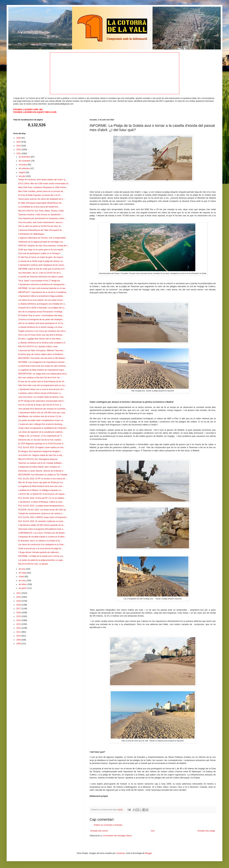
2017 (19, 609)
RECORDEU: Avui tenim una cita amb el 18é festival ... (43, 358)
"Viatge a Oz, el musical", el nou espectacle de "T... (41, 436)
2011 (19, 632)
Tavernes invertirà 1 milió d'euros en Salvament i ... (41, 215)
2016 (19, 613)
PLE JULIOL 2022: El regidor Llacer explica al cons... (42, 447)
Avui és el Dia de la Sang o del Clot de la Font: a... (40, 405)
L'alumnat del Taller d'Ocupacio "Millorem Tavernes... (42, 351)
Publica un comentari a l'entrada (108, 825)
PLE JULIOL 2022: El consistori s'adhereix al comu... (42, 521)
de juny (22, 569)
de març (23, 581)
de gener (23, 588)
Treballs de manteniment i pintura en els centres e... (41, 513)
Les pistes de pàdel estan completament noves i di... (41, 420)
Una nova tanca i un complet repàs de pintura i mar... (42, 397)
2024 (19, 146)
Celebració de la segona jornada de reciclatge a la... (41, 242)
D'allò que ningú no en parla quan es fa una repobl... (41, 250)
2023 (19, 150)
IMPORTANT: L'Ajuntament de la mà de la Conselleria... (43, 292)
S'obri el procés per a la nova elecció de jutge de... (40, 549)
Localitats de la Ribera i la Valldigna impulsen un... (40, 490)
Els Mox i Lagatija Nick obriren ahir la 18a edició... (40, 339)
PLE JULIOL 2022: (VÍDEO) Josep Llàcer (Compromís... (43, 517)
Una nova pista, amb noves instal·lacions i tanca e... (41, 222)
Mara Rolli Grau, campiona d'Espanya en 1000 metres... (43, 187)
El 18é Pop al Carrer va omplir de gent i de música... (41, 257)
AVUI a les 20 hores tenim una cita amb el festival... (41, 335)
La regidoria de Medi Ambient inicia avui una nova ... (41, 486)
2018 (19, 605)
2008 (19, 644)
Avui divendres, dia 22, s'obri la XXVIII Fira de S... (40, 273)
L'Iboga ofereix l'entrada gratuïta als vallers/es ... (40, 552)
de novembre (25, 161)
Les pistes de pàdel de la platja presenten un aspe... (41, 560)
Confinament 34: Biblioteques (31, 234)
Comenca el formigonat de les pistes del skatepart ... (41, 319)
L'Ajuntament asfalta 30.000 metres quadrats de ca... (42, 525)
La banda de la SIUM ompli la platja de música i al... (41, 261)
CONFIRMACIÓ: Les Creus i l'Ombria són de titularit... (42, 533)
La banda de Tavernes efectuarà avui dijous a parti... (41, 277)
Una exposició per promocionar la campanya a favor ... (42, 218)
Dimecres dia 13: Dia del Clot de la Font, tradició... (40, 440)
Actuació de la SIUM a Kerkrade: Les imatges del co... (42, 308)
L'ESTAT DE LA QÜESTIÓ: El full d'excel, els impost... (42, 494)
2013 (19, 624)
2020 (19, 597)
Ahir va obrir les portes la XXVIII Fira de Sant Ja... (40, 226)
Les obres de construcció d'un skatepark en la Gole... (42, 545)
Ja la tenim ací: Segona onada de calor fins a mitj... (41, 455)
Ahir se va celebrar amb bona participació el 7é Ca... (41, 323)
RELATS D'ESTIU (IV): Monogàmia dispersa (38, 459)
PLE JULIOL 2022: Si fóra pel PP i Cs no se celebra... (42, 498)
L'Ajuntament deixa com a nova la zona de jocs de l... (42, 389)
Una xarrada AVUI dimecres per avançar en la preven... (43, 409)
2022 (19, 154)
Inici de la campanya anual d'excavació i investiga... (41, 312)
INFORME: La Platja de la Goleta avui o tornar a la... (41, 556)
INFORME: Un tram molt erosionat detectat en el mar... (42, 288)
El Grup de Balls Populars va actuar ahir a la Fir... (40, 195)
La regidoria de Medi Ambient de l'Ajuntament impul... (42, 370)
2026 (19, 138)
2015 (19, 616)
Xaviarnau (120, 853)
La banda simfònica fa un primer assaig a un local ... (41, 327)
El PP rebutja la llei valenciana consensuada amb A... (42, 401)
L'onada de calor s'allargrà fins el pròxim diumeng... (41, 424)
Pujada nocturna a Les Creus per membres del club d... (43, 331)
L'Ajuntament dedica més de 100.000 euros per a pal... (42, 413)
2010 (19, 636)
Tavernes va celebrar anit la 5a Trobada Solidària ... (41, 463)
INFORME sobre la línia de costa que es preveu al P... (42, 269)
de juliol (22, 176)
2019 (19, 601)
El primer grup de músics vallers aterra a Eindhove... (41, 354)
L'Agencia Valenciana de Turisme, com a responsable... (43, 238)
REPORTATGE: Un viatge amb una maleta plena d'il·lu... (43, 374)
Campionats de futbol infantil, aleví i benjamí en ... (40, 467)
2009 (19, 640)
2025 (19, 142)
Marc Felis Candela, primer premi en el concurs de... (41, 191)
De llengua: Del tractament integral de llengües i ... (41, 451)
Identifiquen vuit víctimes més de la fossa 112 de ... (41, 416)
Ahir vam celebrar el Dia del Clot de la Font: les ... (40, 378)
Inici (153, 831)
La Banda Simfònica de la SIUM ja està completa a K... (42, 343)
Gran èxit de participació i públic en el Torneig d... (40, 253)
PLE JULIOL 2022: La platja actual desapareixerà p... (42, 506)
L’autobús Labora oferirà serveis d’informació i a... (40, 393)
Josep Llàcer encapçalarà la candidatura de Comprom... (43, 428)
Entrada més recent (99, 831)
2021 (19, 593)
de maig (23, 573)
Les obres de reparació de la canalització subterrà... (41, 432)
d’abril (22, 577)
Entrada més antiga (206, 831)
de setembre (25, 168)
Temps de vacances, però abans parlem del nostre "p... (43, 180)
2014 (19, 620)
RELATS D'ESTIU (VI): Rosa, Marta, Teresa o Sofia (41, 211)
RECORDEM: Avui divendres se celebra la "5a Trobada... (43, 475)
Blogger (149, 853)
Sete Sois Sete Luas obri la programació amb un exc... (42, 385)
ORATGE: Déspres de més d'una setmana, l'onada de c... (44, 246)
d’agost (22, 172)
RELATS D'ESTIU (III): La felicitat (33, 564)
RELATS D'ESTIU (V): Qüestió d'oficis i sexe (38, 347)
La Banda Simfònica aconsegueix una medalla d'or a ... (43, 304)
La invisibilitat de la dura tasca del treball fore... (39, 207)
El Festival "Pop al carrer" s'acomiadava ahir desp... (41, 316)
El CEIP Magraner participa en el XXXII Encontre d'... (42, 444)
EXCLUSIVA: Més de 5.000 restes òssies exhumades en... (44, 184)
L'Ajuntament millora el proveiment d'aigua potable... (41, 296)
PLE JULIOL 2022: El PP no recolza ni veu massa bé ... (43, 479)
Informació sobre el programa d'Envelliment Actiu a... (41, 529)
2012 (19, 628)
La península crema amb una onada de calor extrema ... (43, 366)
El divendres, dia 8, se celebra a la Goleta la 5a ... (40, 541)
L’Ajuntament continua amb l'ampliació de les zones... (42, 265)
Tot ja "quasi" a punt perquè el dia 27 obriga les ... (40, 281)
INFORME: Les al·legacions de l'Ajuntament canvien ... (42, 362)
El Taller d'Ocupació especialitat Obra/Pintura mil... (41, 203)
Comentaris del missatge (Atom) (117, 836)
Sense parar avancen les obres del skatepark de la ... (42, 199)
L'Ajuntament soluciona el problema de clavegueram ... (42, 284)
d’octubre (23, 165)
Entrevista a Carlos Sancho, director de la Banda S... (42, 471)
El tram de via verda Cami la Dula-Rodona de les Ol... (42, 382)
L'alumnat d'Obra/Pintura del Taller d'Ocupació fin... (41, 230)
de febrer (23, 584)
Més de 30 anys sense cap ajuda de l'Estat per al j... (41, 482)
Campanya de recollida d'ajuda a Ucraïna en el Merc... (42, 537)
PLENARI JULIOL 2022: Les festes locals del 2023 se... (43, 510)
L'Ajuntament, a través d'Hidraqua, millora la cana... (41, 502)
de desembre (25, 157)
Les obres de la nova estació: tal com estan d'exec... (41, 300)
